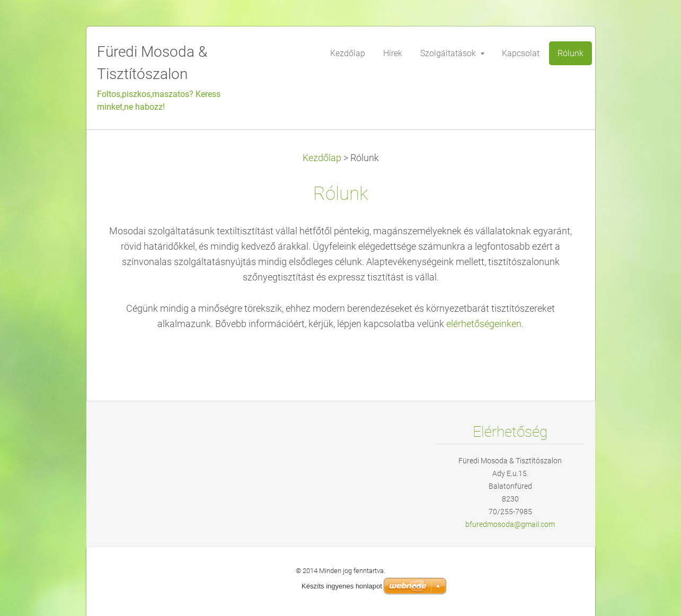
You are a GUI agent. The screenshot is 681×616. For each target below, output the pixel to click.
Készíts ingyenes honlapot (342, 586)
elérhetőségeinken (484, 324)
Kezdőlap (322, 158)
